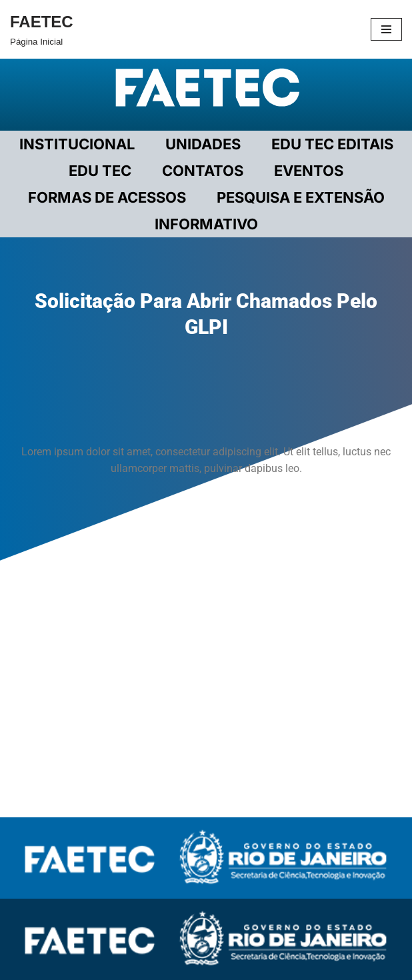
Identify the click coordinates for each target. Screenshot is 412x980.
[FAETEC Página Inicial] (42, 29)
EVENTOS (309, 171)
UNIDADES (203, 144)
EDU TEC (100, 171)
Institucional (77, 144)
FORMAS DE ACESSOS (107, 197)
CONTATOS (203, 171)
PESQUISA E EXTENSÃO (301, 197)
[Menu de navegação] (386, 29)
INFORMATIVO (206, 224)
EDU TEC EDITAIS (332, 144)
